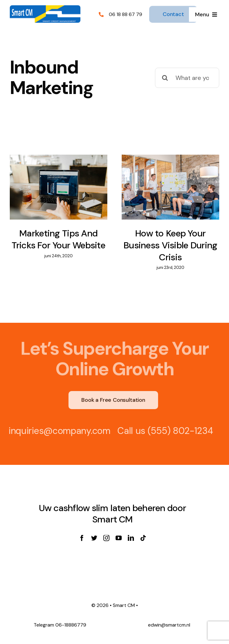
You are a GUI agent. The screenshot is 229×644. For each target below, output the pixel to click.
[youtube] (119, 538)
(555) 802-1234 (179, 431)
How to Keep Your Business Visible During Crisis (170, 245)
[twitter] (94, 538)
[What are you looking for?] (187, 78)
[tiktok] (143, 538)
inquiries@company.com (58, 431)
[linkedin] (131, 538)
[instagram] (106, 538)
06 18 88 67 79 (126, 14)
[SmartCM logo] (45, 8)
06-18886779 (71, 625)
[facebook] (82, 538)
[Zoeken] (165, 78)
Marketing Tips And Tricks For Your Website (58, 239)
